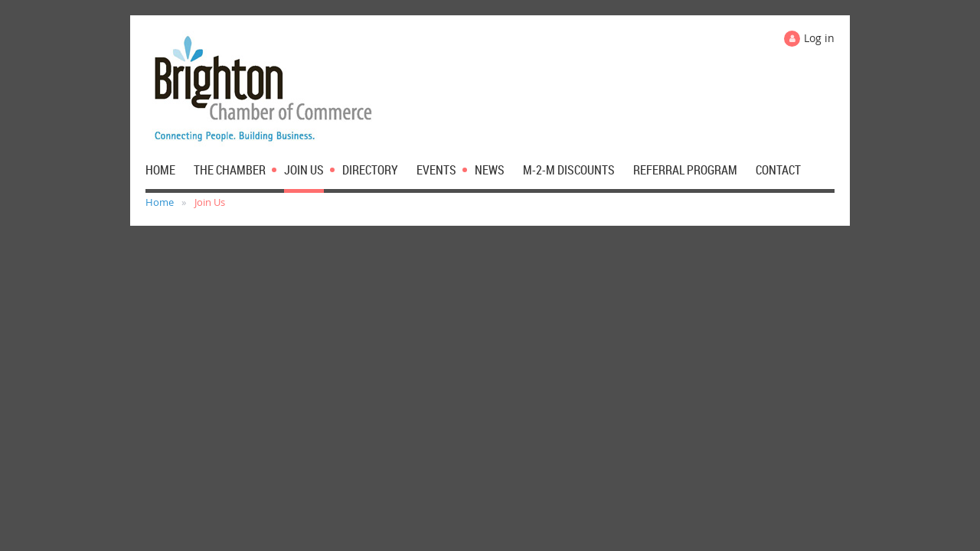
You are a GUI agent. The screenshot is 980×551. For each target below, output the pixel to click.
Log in (819, 38)
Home (160, 202)
